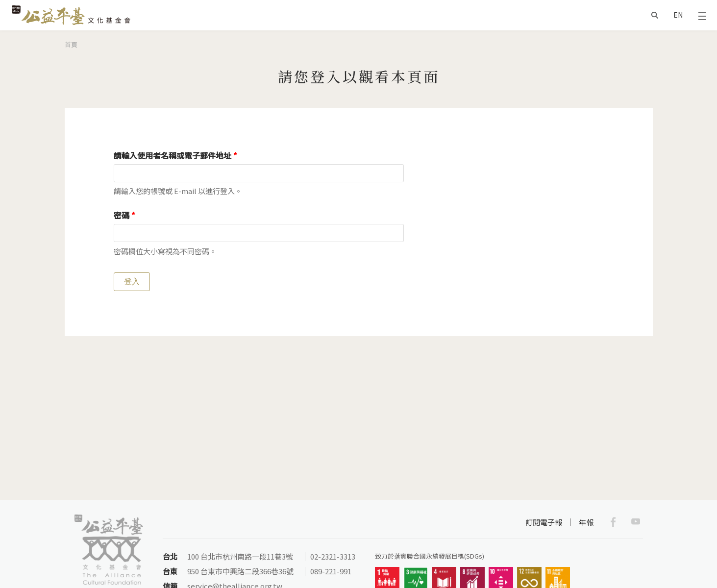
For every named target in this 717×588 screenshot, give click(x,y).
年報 (586, 522)
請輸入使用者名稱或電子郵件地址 (175, 155)
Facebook (613, 522)
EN (678, 15)
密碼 (124, 215)
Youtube (636, 522)
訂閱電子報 (544, 522)
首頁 (71, 44)
